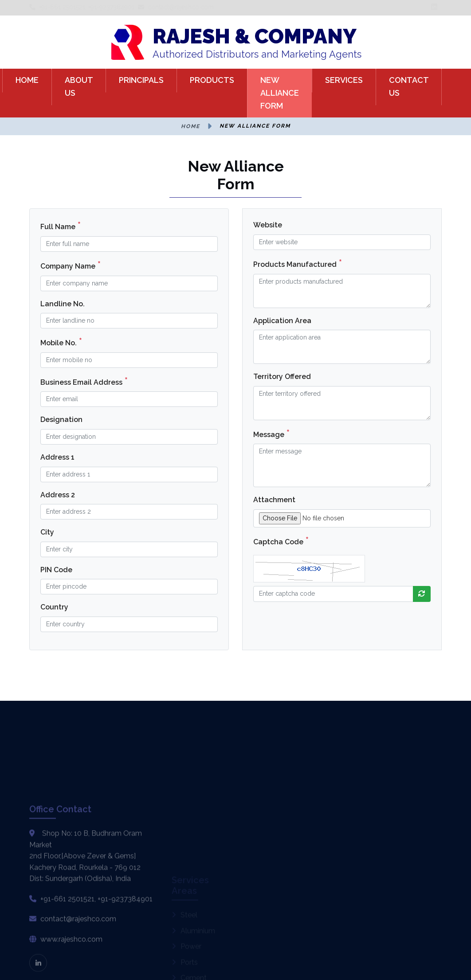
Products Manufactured (298, 263)
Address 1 (57, 457)
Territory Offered (282, 377)
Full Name (61, 226)
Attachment (274, 500)
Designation (61, 420)
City (47, 532)
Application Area (282, 321)
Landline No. (63, 304)
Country (54, 607)
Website (268, 225)
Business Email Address (84, 381)
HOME (27, 80)
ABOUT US (79, 86)
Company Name (71, 265)
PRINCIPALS (141, 80)
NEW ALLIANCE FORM (280, 93)
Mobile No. (61, 342)
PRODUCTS (212, 80)
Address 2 (58, 495)
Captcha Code (281, 541)
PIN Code (56, 570)
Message (271, 433)
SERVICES (344, 80)
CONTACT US (409, 86)
